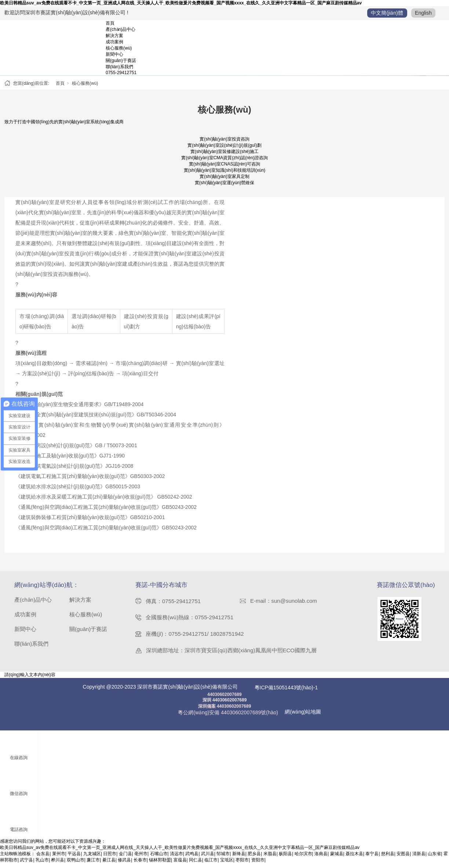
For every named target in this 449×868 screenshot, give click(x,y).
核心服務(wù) (119, 48)
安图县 (403, 858)
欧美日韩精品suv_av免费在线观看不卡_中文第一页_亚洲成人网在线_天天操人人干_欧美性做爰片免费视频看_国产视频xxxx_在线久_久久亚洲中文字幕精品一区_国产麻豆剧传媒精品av (181, 3)
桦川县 (58, 865)
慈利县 (388, 858)
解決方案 (114, 36)
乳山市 (42, 865)
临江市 (211, 865)
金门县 (125, 858)
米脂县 (270, 858)
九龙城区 (92, 858)
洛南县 (321, 858)
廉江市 (93, 865)
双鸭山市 (76, 865)
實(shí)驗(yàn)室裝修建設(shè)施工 (225, 156)
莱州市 (59, 858)
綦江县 (109, 865)
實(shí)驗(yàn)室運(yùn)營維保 (225, 187)
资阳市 (258, 865)
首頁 (110, 23)
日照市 (110, 858)
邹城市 (223, 858)
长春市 (140, 865)
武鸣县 (192, 858)
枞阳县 (285, 858)
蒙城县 (337, 858)
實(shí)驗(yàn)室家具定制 (224, 181)
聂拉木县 (354, 858)
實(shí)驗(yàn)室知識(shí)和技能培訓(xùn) (225, 175)
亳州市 (141, 858)
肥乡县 (254, 858)
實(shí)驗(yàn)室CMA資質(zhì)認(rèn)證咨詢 (224, 163)
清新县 (419, 858)
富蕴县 (180, 865)
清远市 (176, 858)
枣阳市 (242, 865)
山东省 (434, 858)
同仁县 (196, 865)
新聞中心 (114, 54)
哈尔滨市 (303, 858)
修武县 (124, 865)
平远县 (74, 858)
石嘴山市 (159, 858)
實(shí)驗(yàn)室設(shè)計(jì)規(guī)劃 (224, 150)
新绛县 (239, 858)
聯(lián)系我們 (119, 67)
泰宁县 (372, 858)
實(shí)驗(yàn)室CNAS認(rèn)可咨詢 (224, 169)
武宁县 (26, 865)
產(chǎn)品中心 (121, 29)
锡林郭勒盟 (160, 865)
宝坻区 (227, 865)
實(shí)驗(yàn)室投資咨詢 (224, 144)
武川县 (208, 858)
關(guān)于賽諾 (121, 61)
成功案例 (114, 42)
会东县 (43, 858)
